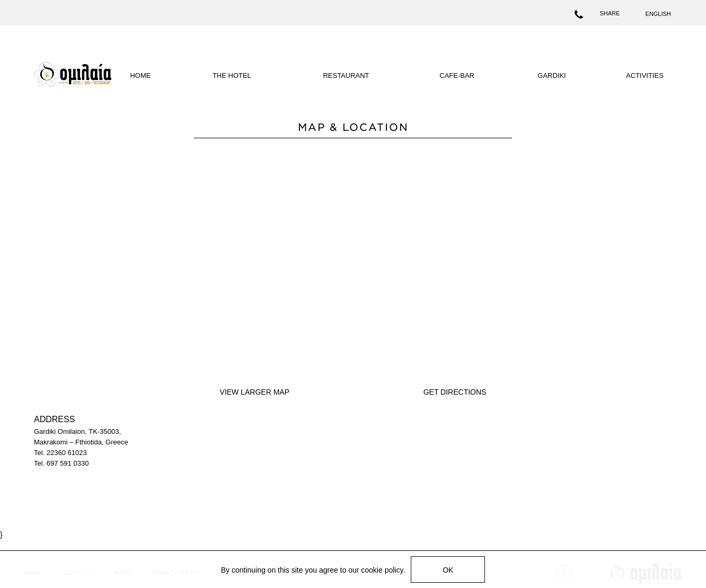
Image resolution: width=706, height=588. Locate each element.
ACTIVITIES (645, 75)
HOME (140, 75)
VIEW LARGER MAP (255, 392)
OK (448, 570)
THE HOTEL (232, 75)
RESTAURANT (346, 75)
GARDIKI (551, 75)
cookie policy (382, 570)
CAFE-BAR (457, 75)
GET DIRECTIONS (455, 392)
